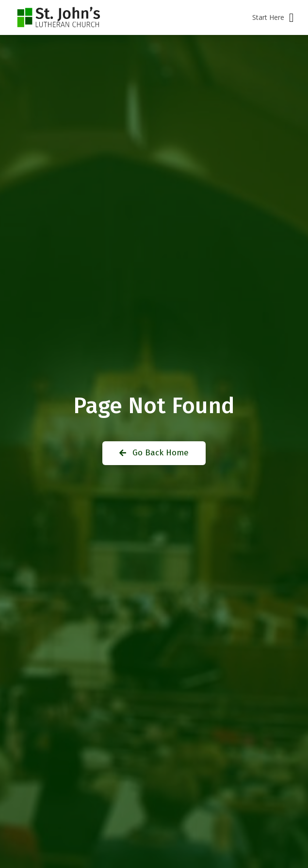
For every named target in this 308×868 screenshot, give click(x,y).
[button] (273, 18)
